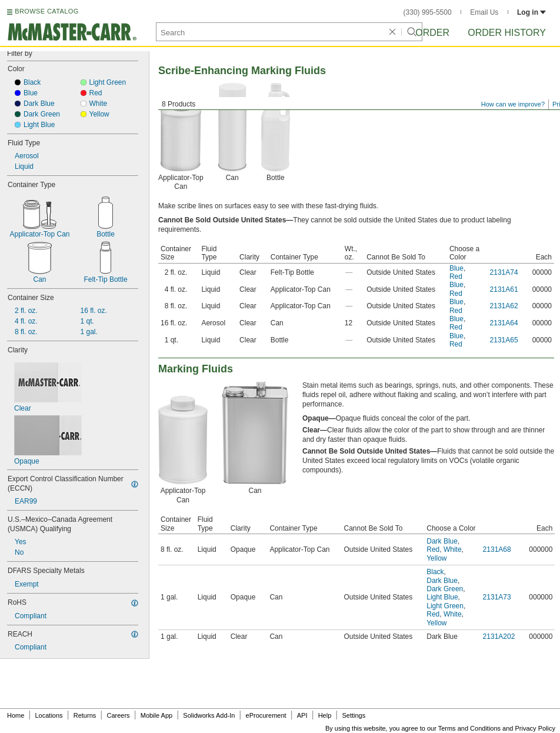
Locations (49, 715)
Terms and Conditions (469, 728)
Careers (118, 715)
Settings (354, 715)
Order (432, 33)
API (302, 715)
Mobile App (156, 715)
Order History (507, 33)
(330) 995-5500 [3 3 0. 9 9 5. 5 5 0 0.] (428, 12)
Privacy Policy (535, 728)
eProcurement (266, 715)
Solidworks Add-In (209, 715)
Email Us (484, 12)
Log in (531, 12)
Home (16, 715)
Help (325, 715)
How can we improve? (513, 104)
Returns (85, 715)
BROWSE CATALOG (46, 11)
